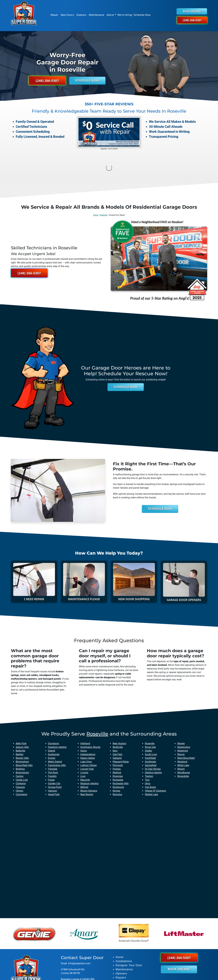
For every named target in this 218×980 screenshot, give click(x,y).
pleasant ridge (121, 731)
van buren (150, 757)
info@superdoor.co (78, 933)
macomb (85, 750)
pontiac (117, 739)
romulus (117, 764)
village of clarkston (155, 760)
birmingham (22, 731)
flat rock (53, 742)
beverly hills (22, 728)
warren (181, 713)
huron (84, 720)
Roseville (104, 185)
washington (184, 717)
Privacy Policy (147, 976)
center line (22, 750)
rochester (118, 750)
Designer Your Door (129, 935)
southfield (150, 728)
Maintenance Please (84, 569)
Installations (124, 931)
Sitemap (133, 976)
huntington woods (90, 717)
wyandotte (183, 746)
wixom (181, 739)
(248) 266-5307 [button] (192, 20)
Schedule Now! (87, 80)
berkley (20, 724)
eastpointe (54, 724)
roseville (97, 703)
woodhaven (184, 742)
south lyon (151, 724)
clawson (20, 757)
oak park (117, 724)
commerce (21, 764)
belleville (20, 720)
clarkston (21, 753)
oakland (117, 728)
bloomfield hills (24, 735)
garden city (54, 753)
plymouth (118, 735)
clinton (20, 760)
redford (117, 742)
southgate (150, 731)
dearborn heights (57, 717)
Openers (81, 15)
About (110, 15)
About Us (122, 951)
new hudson (119, 713)
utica (148, 753)
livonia (84, 742)
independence (88, 724)
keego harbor (88, 728)
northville (118, 717)
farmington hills (57, 735)
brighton (20, 739)
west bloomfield (186, 728)
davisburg (53, 713)
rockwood (118, 757)
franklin (52, 746)
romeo (116, 760)
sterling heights (153, 742)
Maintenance (97, 15)
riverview (118, 746)
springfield (151, 735)
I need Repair (34, 569)
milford (84, 757)
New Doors (67, 15)
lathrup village (88, 735)
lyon (83, 746)
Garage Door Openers (184, 570)
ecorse (52, 728)
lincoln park (87, 739)
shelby (149, 720)
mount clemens (89, 760)
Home (96, 185)
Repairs (121, 947)
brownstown (22, 742)
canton (20, 746)
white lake (183, 735)
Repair (54, 15)
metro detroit (55, 731)
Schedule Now (142, 15)
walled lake (151, 764)
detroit (52, 720)
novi (115, 720)
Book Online (124, 955)
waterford (183, 720)
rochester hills (121, 753)
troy (147, 750)
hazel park (54, 764)
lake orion (86, 731)
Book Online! (192, 11)
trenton (149, 746)
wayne (181, 724)
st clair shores (153, 739)
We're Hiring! (125, 15)
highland (85, 713)
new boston (87, 764)
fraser (51, 750)
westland (182, 731)
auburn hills (22, 717)
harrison (53, 760)
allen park (21, 713)
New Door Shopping (134, 569)
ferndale (53, 739)
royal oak (150, 717)
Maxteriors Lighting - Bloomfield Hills (81, 955)
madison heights (89, 753)
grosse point (55, 757)
